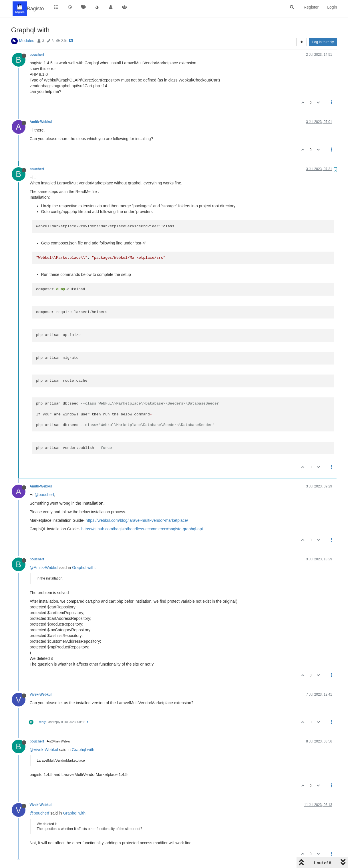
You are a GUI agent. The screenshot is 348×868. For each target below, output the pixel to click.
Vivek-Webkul (41, 694)
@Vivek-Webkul (59, 741)
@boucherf (44, 495)
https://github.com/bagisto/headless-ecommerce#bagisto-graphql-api (142, 529)
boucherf (37, 55)
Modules (27, 41)
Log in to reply (323, 42)
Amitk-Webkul (41, 122)
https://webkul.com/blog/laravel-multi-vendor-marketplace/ (137, 520)
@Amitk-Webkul (44, 568)
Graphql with (83, 568)
